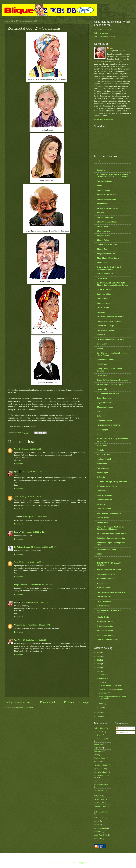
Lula (96, 781)
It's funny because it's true (108, 393)
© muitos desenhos (105, 626)
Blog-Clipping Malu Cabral (108, 258)
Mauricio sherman (101, 785)
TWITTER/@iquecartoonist (105, 36)
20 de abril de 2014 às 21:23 (35, 640)
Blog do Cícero (103, 235)
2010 (99, 712)
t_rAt (99, 558)
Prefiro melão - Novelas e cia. (109, 513)
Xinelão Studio (103, 617)
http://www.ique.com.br (103, 30)
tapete (97, 821)
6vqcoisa (101, 170)
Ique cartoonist (100, 769)
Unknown (18, 625)
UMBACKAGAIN (104, 597)
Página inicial (47, 702)
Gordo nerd (102, 375)
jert (98, 412)
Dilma (96, 755)
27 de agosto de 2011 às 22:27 (43, 547)
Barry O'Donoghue (105, 217)
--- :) (99, 161)
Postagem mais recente (18, 702)
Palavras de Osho (104, 495)
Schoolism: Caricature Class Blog (111, 538)
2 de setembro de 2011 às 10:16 (35, 602)
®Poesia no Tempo (105, 631)
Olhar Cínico (102, 491)
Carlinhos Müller (104, 294)
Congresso (98, 744)
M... (98, 434)
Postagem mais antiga (76, 702)
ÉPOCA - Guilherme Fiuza (108, 640)
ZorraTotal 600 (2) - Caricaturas (111, 689)
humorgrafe (102, 389)
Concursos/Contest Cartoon (109, 321)
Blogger (82, 863)
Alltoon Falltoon (104, 190)
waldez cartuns (103, 606)
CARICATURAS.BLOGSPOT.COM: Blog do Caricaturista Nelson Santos (112, 284)
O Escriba (101, 477)
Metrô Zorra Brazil (101, 790)
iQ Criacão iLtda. (101, 765)
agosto (102, 682)
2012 (99, 668)
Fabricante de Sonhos (106, 360)
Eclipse (100, 348)
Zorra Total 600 (104, 693)
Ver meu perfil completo (103, 119)
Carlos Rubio (102, 299)
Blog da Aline (103, 226)
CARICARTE (102, 278)
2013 (99, 664)
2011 (99, 671)
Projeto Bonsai (103, 518)
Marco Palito (102, 445)
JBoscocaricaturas (105, 407)
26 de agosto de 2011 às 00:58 (35, 517)
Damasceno (99, 751)
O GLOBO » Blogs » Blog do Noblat (112, 482)
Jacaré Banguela (104, 398)
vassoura (98, 831)
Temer (97, 824)
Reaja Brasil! (102, 522)
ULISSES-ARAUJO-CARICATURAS (112, 592)
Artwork (100, 213)
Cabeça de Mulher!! (105, 274)
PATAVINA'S (102, 504)
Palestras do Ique (101, 33)
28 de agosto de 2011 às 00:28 (31, 562)
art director (98, 735)
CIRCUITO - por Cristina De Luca (111, 317)
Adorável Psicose (104, 181)
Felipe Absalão (20, 585)
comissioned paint (101, 739)
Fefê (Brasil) (102, 364)
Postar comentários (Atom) (22, 708)
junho (101, 704)
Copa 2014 (98, 748)
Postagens (121, 728)
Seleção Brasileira (101, 812)
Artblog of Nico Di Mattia (107, 208)
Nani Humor (102, 464)
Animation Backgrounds (107, 199)
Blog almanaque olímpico (108, 222)
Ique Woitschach (101, 772)
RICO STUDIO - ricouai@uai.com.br (112, 534)
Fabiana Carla (100, 758)
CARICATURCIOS (104, 290)
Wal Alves (18, 640)
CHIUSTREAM (103, 308)
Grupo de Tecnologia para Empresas (112, 380)
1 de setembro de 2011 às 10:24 (40, 585)
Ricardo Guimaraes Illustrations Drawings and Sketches (110, 528)
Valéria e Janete (100, 828)
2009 (99, 716)
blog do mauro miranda (107, 244)
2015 (99, 656)
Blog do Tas (102, 249)
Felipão (97, 762)
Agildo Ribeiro (100, 728)
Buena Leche (102, 263)
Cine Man (101, 312)
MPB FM (98, 796)
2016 (99, 652)
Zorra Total (98, 838)
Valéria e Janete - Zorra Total (110, 685)
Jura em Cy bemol (105, 421)
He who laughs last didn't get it (110, 384)
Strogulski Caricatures (106, 549)
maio (101, 707)
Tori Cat (100, 583)
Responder (19, 464)
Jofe (99, 416)
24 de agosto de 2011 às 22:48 (34, 472)
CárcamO (101, 335)
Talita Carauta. (100, 817)
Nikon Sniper (102, 473)
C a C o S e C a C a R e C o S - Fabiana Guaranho (109, 268)
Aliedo (100, 186)
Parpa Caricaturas (105, 500)
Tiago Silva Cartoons (106, 579)
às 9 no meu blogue (105, 635)
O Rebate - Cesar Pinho (107, 486)
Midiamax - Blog (104, 454)
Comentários (122, 733)
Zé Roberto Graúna (22, 547)
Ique (16, 472)
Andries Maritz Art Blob (107, 195)
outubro (102, 675)
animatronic (99, 732)
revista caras (99, 799)
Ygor (16, 449)
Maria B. (100, 450)
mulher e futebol (104, 459)
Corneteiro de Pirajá (105, 326)
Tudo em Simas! (104, 588)
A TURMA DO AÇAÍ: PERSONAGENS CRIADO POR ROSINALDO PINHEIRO (113, 176)
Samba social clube (102, 806)
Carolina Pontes (104, 303)
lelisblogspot (102, 430)
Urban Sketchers (104, 601)
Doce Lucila (102, 344)
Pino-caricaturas (104, 509)
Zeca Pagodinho (101, 835)
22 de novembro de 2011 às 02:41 (37, 625)
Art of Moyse (102, 204)
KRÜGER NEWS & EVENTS (108, 425)
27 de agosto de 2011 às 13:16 (34, 532)
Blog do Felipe (103, 240)
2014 (99, 660)
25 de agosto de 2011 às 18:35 (31, 497)
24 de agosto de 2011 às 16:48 (31, 449)
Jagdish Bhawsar (104, 403)
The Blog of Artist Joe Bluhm (109, 570)
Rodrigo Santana (101, 803)
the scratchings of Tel (106, 574)
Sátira (99, 554)
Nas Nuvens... (103, 468)
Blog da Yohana (104, 231)
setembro (103, 678)
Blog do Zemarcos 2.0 (106, 254)
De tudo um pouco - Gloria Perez (111, 339)
